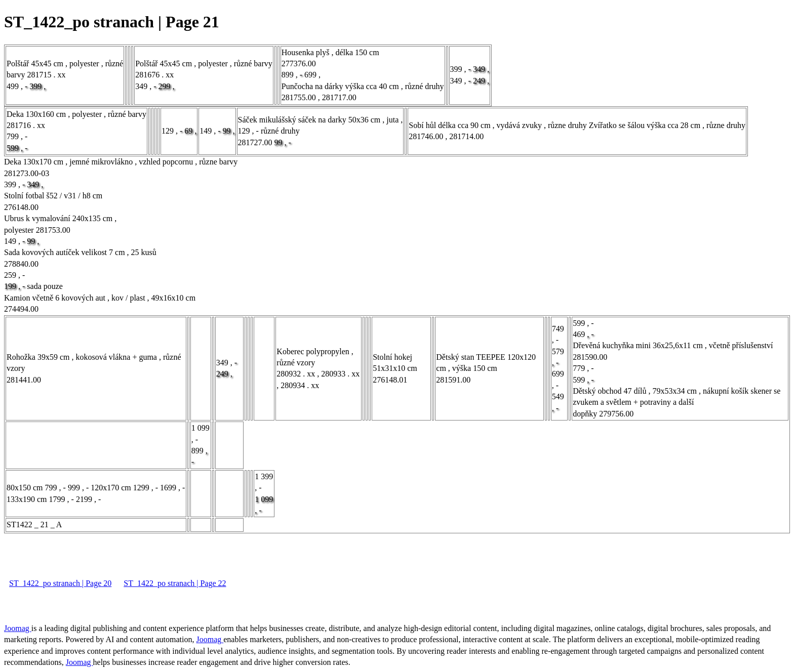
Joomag (18, 628)
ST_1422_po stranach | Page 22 (175, 583)
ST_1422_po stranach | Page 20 (60, 583)
